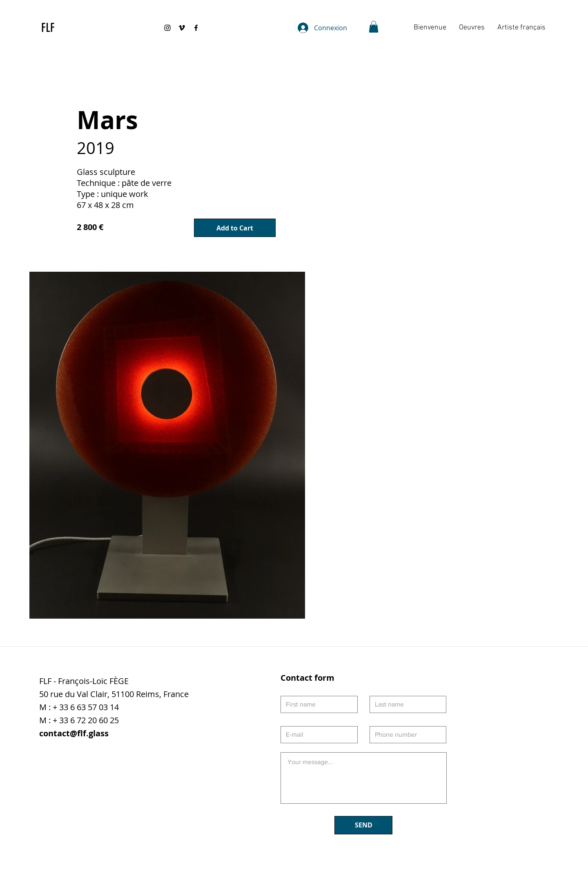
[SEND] (363, 825)
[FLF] (52, 28)
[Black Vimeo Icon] (182, 28)
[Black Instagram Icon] (167, 28)
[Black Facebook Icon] (196, 28)
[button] (374, 27)
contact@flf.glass (74, 733)
